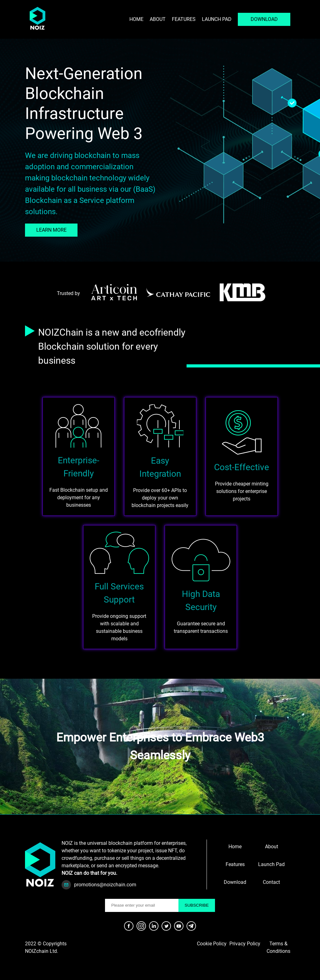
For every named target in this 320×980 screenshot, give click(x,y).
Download (235, 882)
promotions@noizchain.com (105, 885)
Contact (271, 882)
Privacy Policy (245, 944)
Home (136, 19)
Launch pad (217, 19)
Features (184, 19)
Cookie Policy (212, 944)
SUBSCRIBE (197, 905)
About (158, 19)
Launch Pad (271, 864)
